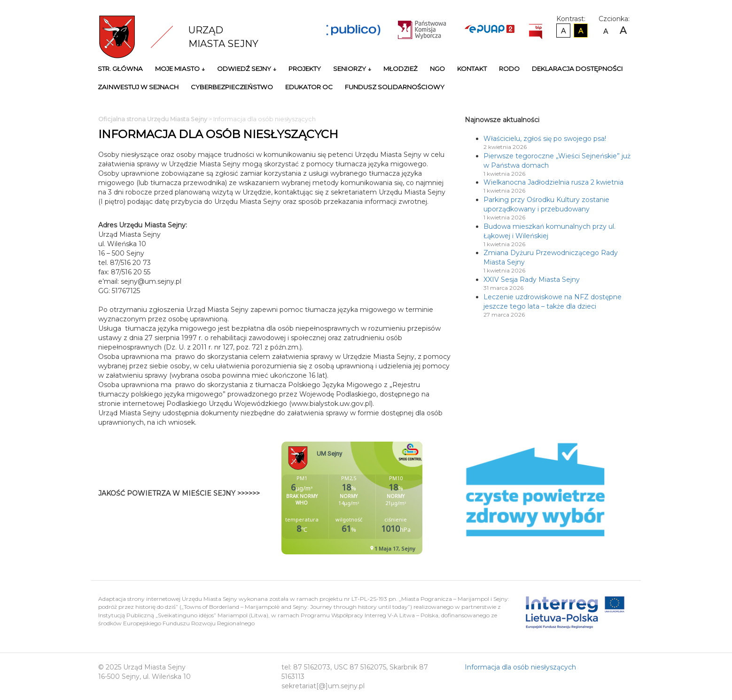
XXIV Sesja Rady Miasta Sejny (532, 280)
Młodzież (401, 69)
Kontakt (472, 69)
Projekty (305, 69)
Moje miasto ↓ (180, 69)
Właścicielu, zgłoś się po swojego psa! (545, 139)
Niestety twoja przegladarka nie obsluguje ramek (375, 498)
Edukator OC (309, 87)
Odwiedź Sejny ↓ (247, 69)
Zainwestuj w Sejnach (138, 87)
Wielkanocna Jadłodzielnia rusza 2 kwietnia (553, 182)
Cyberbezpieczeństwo (232, 87)
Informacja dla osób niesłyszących (520, 667)
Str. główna (120, 69)
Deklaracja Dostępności (577, 69)
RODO (509, 69)
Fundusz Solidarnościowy (395, 87)
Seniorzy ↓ (352, 69)
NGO (437, 69)
